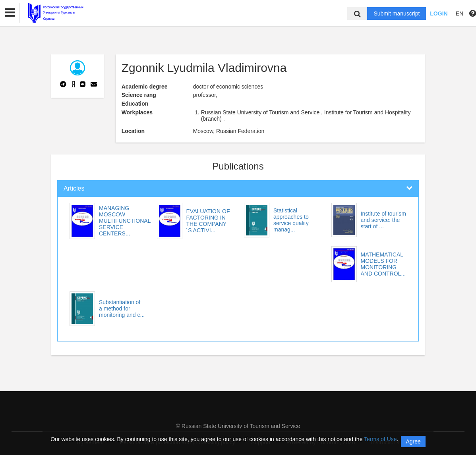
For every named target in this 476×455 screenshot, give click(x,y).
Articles (74, 188)
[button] (10, 13)
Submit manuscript (397, 13)
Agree (413, 442)
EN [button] (460, 13)
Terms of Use (380, 439)
